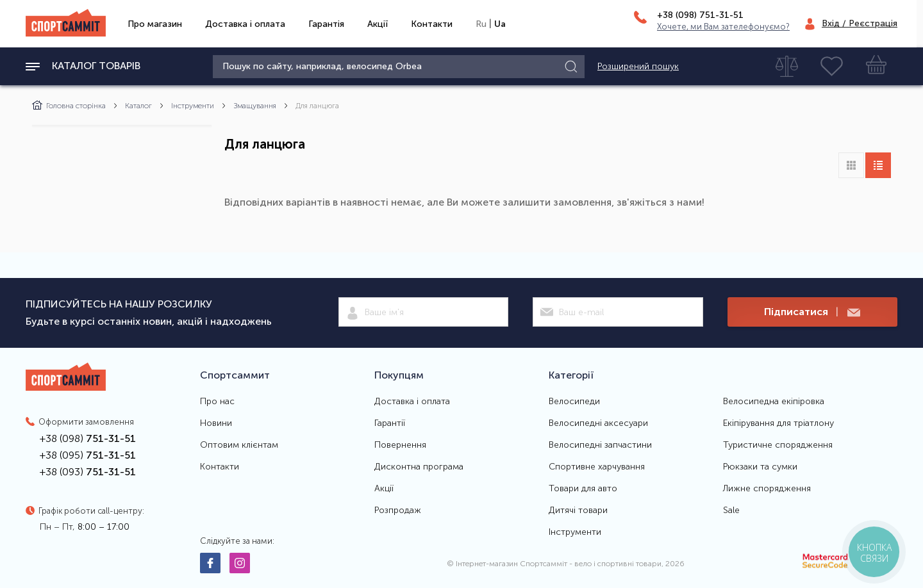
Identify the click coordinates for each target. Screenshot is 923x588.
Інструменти (193, 106)
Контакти (432, 24)
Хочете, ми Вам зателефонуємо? (723, 27)
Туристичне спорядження (778, 445)
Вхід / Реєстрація (860, 23)
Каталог (138, 106)
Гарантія (326, 24)
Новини (216, 423)
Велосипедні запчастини (600, 445)
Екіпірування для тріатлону (778, 423)
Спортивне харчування (597, 467)
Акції (378, 24)
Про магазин (155, 24)
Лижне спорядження (767, 489)
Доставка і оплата (245, 24)
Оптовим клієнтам (239, 445)
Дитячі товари (578, 510)
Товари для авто (583, 489)
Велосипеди (574, 402)
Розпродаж (398, 510)
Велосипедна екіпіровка (774, 402)
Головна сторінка (69, 106)
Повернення (400, 445)
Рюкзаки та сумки (760, 467)
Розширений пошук (638, 67)
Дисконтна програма (419, 467)
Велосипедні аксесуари (598, 423)
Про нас (217, 402)
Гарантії (390, 423)
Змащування (255, 106)
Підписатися (812, 312)
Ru (481, 24)
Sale (731, 510)
